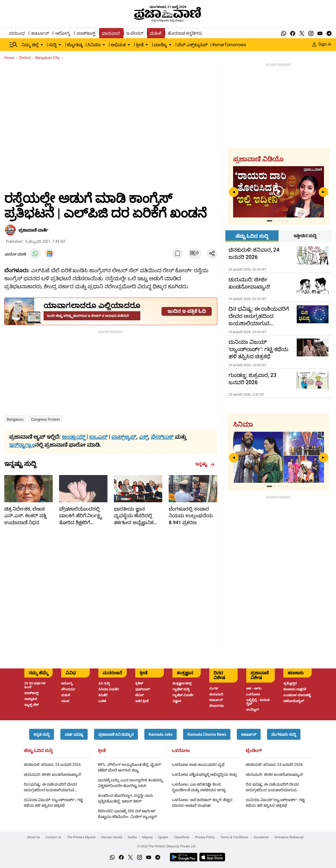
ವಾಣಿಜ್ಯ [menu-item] (160, 45)
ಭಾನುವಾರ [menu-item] (111, 33)
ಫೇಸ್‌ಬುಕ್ (162, 437)
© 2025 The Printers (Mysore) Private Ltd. (167, 846)
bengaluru (15, 419)
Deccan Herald (112, 837)
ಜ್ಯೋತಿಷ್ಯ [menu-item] (75, 45)
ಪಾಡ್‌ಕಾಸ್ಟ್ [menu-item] (86, 33)
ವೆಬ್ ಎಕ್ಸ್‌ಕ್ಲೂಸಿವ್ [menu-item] (192, 45)
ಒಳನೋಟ (181, 751)
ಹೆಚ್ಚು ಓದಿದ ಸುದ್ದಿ (38, 751)
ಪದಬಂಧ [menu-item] (17, 33)
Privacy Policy (205, 837)
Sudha (132, 837)
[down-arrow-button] (42, 45)
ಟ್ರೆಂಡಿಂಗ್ (254, 751)
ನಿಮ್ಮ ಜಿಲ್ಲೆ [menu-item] (30, 45)
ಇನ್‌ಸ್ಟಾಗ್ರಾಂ (22, 445)
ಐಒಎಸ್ (98, 437)
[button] (41, 734)
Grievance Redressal (289, 837)
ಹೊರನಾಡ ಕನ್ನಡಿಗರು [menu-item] (185, 33)
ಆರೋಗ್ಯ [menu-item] (63, 33)
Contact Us (54, 837)
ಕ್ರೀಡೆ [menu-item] (140, 45)
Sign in (322, 44)
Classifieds (182, 837)
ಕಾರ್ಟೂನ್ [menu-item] (40, 33)
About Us (34, 837)
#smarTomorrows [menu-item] (229, 45)
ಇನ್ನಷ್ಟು (205, 464)
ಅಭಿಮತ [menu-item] (118, 45)
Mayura (147, 837)
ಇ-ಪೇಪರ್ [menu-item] (135, 33)
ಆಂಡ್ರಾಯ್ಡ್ (74, 437)
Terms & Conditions (235, 837)
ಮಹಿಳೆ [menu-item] (155, 33)
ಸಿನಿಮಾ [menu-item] (94, 45)
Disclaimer (261, 837)
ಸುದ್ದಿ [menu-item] (53, 45)
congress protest (45, 419)
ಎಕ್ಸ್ (144, 437)
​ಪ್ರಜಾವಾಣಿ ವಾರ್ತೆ (33, 230)
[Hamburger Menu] (14, 45)
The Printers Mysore (81, 837)
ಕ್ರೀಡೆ (102, 751)
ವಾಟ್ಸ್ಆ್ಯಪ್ (124, 437)
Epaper (163, 837)
